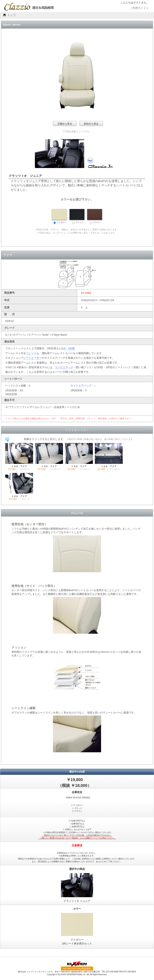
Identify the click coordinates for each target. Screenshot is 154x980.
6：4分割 (69, 348)
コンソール (33, 353)
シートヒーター (33, 358)
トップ (11, 15)
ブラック (77, 216)
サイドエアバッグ (81, 386)
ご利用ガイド (139, 8)
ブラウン (95, 216)
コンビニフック (64, 367)
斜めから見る (91, 124)
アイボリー (59, 216)
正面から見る (65, 124)
